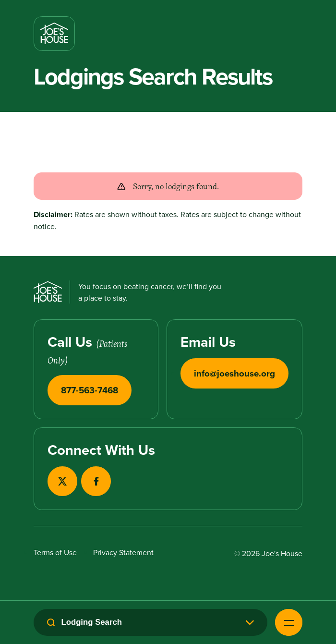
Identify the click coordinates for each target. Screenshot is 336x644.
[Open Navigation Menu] (289, 623)
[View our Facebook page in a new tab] (96, 481)
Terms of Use (55, 552)
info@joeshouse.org (234, 373)
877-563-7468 (90, 390)
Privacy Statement (123, 552)
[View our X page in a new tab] (62, 481)
